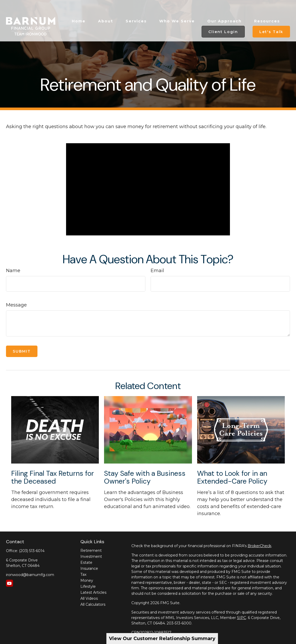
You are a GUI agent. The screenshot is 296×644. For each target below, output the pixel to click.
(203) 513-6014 (32, 551)
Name (13, 271)
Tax (83, 574)
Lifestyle (88, 586)
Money (87, 580)
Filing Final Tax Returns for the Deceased (53, 477)
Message (16, 305)
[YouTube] (9, 583)
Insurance (89, 568)
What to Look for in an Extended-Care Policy (232, 477)
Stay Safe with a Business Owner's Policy (145, 477)
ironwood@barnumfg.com (30, 575)
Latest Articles (93, 592)
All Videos (89, 598)
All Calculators (93, 604)
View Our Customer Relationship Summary (162, 639)
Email (157, 271)
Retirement (91, 551)
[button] (79, 9)
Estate (86, 562)
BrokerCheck (259, 546)
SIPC (242, 618)
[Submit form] (22, 351)
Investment (91, 557)
